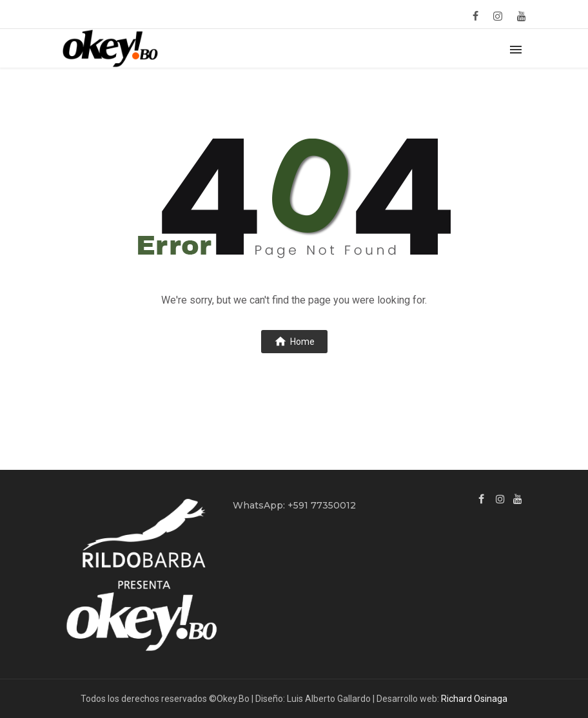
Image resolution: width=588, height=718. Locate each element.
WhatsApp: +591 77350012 (294, 505)
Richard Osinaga (474, 699)
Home (294, 341)
